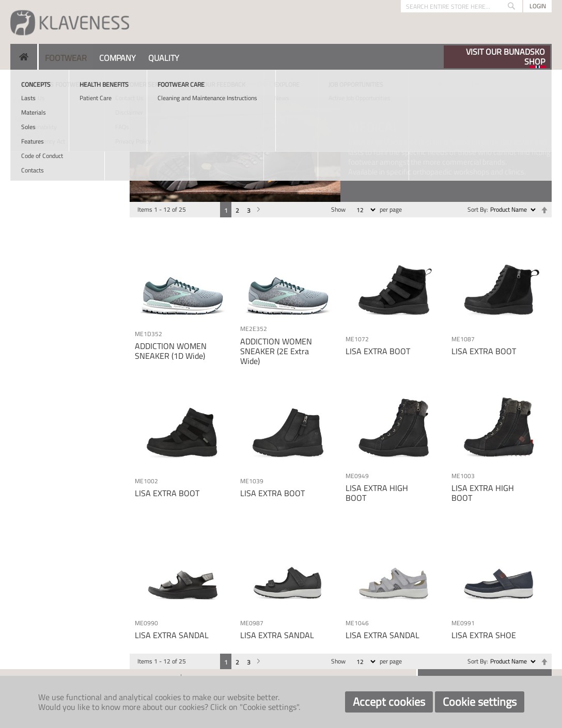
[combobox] (462, 6)
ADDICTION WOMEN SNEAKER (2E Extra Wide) (276, 351)
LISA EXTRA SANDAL (172, 635)
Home (19, 82)
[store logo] (70, 22)
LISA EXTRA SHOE (484, 635)
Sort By (477, 209)
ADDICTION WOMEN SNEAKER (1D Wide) (171, 351)
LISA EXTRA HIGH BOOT (377, 493)
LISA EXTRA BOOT (378, 351)
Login (538, 6)
